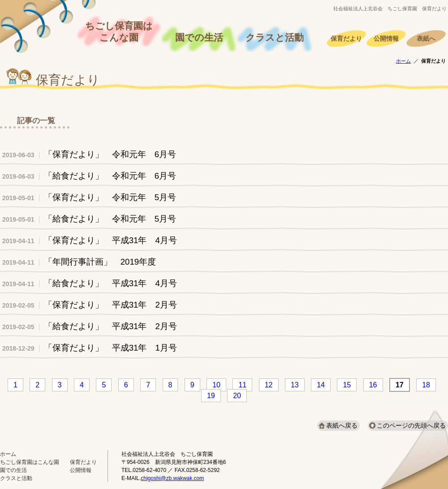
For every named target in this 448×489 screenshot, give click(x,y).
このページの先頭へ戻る (411, 425)
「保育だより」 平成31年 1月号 (90, 348)
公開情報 (386, 39)
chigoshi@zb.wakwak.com (172, 478)
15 (347, 385)
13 (295, 385)
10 (216, 385)
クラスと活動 (275, 38)
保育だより (346, 39)
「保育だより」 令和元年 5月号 (89, 197)
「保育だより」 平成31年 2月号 (90, 305)
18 (426, 385)
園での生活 (199, 38)
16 (373, 385)
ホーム (403, 61)
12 (269, 385)
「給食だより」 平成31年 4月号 (90, 283)
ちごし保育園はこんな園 (119, 32)
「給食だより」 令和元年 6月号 (89, 176)
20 (237, 396)
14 (321, 385)
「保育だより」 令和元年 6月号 (89, 154)
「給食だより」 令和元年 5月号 (89, 219)
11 (242, 385)
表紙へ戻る (342, 425)
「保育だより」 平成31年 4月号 (90, 240)
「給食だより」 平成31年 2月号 (90, 326)
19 (211, 396)
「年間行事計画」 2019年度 (83, 262)
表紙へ (426, 39)
